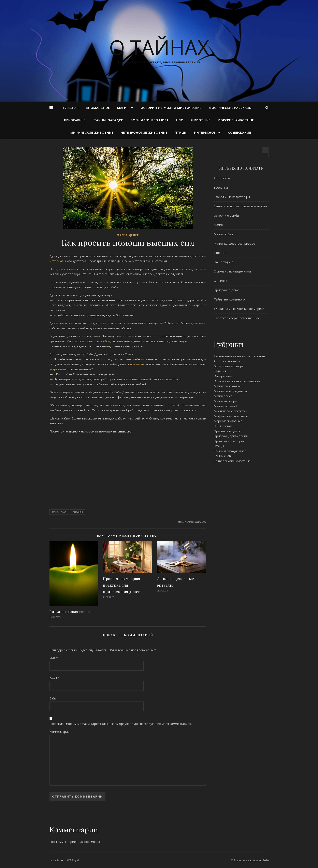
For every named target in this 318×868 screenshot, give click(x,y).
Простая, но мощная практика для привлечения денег (122, 585)
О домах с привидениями (232, 271)
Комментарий (60, 732)
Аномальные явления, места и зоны (240, 356)
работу (107, 379)
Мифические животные (92, 132)
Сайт (53, 698)
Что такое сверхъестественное (237, 318)
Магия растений (226, 406)
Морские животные (236, 120)
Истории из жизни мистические (171, 108)
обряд (108, 341)
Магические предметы (230, 391)
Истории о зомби (226, 215)
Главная (71, 108)
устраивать (58, 369)
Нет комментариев (192, 521)
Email (54, 678)
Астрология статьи (227, 361)
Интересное (205, 132)
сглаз (189, 269)
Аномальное (98, 108)
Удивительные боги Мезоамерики (239, 309)
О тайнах (159, 47)
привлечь (137, 364)
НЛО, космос (223, 426)
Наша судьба (223, 262)
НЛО (180, 120)
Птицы (181, 132)
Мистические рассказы (230, 108)
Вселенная (222, 187)
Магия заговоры (226, 401)
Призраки (73, 120)
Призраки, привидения (231, 436)
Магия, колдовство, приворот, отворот (236, 248)
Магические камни (227, 386)
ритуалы (78, 512)
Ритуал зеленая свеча (70, 612)
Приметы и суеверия (229, 441)
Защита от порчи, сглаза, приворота (240, 206)
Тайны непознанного (229, 299)
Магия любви (223, 234)
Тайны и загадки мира (230, 451)
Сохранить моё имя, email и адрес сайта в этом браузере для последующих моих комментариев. (121, 724)
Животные (201, 120)
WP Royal (73, 860)
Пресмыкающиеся (227, 431)
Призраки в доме (226, 290)
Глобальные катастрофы (232, 197)
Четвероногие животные (144, 132)
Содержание (240, 132)
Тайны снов (222, 456)
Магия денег (128, 235)
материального (61, 261)
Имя (54, 658)
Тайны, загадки (109, 120)
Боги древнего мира (150, 120)
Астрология (222, 178)
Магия (123, 108)
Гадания (220, 371)
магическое (59, 512)
